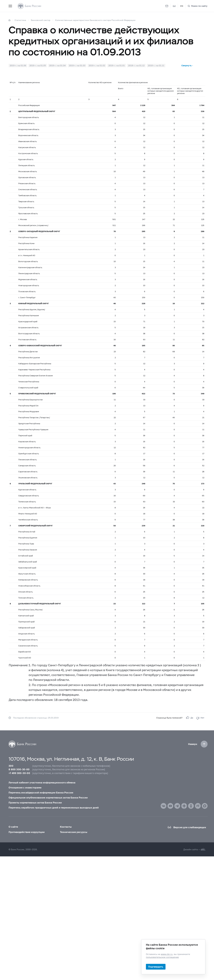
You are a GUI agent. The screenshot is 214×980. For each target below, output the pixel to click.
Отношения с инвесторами (25, 788)
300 (11, 766)
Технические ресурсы (74, 832)
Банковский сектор (41, 20)
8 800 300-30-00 (19, 769)
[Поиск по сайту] (198, 6)
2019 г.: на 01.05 (38, 65)
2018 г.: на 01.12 (136, 65)
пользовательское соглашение (162, 957)
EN (182, 6)
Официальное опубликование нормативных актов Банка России (48, 798)
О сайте (13, 827)
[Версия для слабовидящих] (174, 6)
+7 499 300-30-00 (19, 773)
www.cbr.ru (167, 954)
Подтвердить (156, 967)
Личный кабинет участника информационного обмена (42, 782)
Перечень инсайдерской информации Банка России (41, 793)
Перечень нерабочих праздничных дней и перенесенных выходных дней (54, 808)
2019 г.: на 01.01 (117, 65)
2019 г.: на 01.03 (77, 65)
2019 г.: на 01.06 (18, 65)
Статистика (20, 20)
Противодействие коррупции (27, 832)
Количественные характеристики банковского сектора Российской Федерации (95, 20)
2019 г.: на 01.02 (97, 65)
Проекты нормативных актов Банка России (35, 803)
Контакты (66, 827)
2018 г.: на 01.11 (156, 65)
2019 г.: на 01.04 (57, 65)
